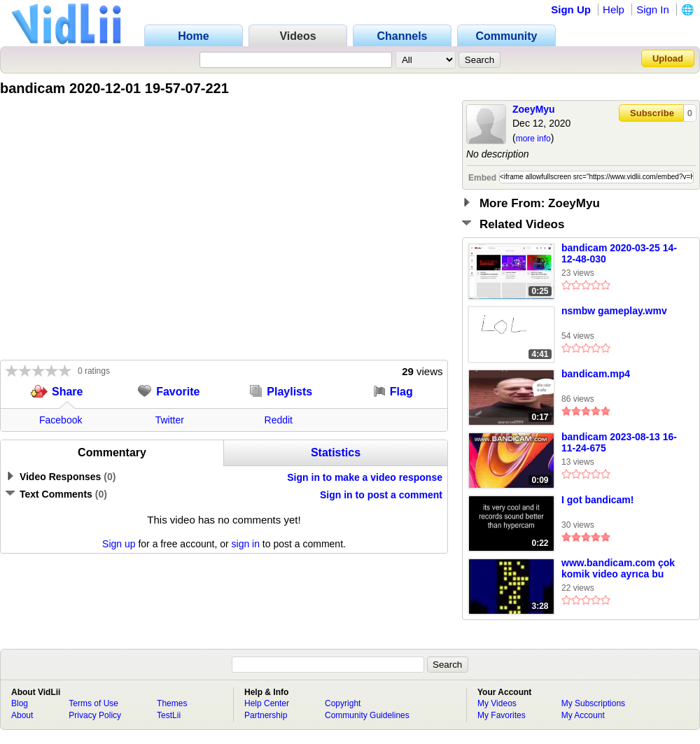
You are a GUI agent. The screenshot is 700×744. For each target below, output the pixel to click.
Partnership (266, 715)
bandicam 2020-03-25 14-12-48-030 (619, 253)
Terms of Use (93, 703)
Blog (20, 703)
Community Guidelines (367, 715)
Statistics (336, 452)
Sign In (653, 9)
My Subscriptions (593, 703)
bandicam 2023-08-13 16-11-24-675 (619, 442)
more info (533, 139)
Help (614, 9)
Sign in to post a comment (381, 495)
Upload (668, 58)
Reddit (279, 420)
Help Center (267, 703)
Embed (482, 178)
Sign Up (571, 9)
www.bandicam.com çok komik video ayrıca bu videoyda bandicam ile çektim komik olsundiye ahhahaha (618, 569)
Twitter (170, 420)
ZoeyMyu (534, 109)
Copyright (343, 703)
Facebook (61, 420)
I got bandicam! (597, 500)
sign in (246, 544)
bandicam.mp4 (596, 374)
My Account (583, 715)
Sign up (119, 544)
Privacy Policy (95, 715)
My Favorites (502, 715)
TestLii (169, 715)
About (22, 715)
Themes (172, 703)
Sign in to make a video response (365, 477)
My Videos (497, 703)
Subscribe (652, 113)
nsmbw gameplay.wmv (614, 311)
